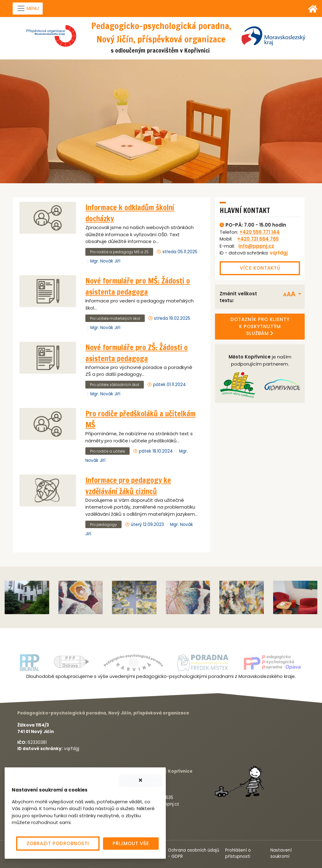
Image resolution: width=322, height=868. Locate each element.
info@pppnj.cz (256, 246)
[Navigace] (28, 9)
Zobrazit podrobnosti (58, 843)
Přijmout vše (131, 843)
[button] (292, 294)
